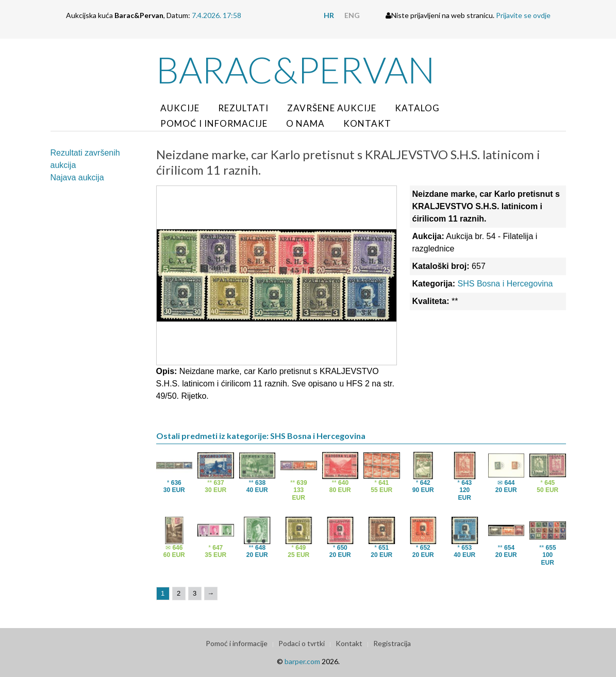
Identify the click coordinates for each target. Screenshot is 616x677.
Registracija (392, 643)
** (215, 486)
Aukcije (180, 108)
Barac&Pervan (296, 70)
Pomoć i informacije (214, 123)
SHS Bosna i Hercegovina (505, 284)
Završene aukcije (332, 108)
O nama (305, 123)
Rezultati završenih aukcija (85, 159)
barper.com (302, 661)
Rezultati (243, 108)
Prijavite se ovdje (523, 15)
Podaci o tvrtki (302, 643)
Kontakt (367, 123)
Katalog (417, 108)
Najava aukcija (77, 177)
